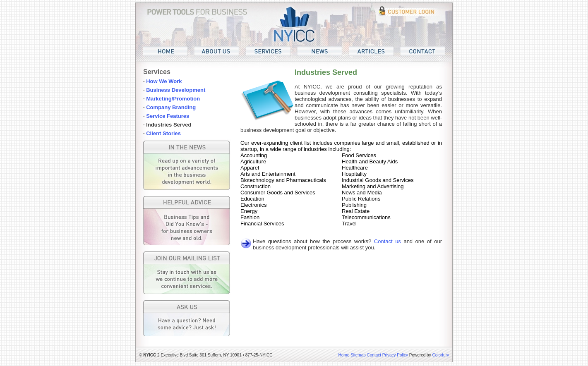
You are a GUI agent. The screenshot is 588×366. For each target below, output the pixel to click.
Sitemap (358, 355)
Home (344, 355)
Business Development (176, 90)
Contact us (388, 241)
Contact (374, 355)
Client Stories (163, 133)
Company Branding (171, 107)
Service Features (168, 116)
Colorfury (440, 355)
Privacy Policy (395, 355)
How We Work (164, 81)
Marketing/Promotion (173, 99)
